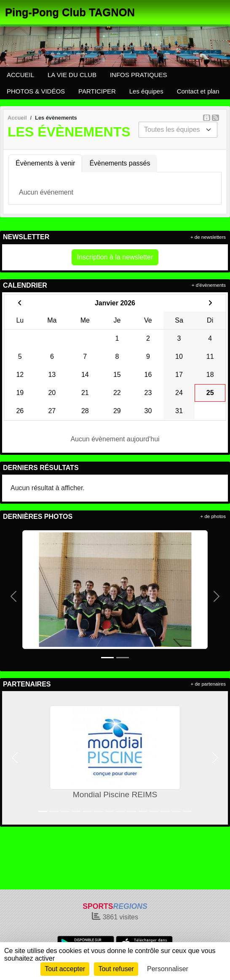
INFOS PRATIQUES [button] (139, 75)
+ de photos (213, 516)
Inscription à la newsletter (115, 257)
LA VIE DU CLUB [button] (72, 75)
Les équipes (146, 91)
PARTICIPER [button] (97, 91)
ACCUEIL (20, 75)
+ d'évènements (209, 285)
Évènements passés (120, 163)
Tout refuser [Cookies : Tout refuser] (116, 969)
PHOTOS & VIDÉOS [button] (36, 91)
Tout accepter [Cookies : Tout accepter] (65, 969)
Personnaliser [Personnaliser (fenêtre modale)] (168, 969)
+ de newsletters (208, 237)
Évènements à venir (45, 163)
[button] (13, 596)
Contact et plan (198, 91)
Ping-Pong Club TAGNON (70, 12)
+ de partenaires (208, 684)
